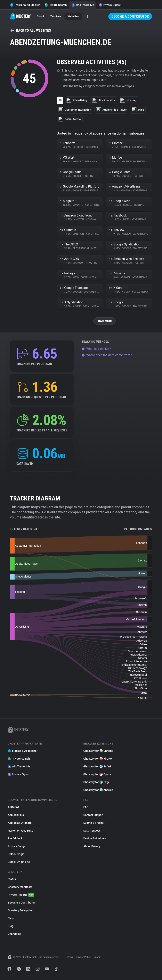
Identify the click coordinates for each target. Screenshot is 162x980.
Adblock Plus (16, 815)
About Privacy (92, 846)
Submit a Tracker (94, 823)
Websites (73, 16)
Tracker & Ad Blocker (25, 5)
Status (12, 879)
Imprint (98, 957)
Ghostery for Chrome (98, 751)
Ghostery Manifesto (20, 887)
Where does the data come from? (107, 355)
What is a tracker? (96, 349)
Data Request (92, 831)
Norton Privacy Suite (20, 831)
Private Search (56, 5)
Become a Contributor (130, 16)
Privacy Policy (83, 957)
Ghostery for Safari (97, 767)
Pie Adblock (15, 839)
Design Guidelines (95, 839)
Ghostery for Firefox (98, 759)
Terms (70, 957)
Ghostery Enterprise (20, 911)
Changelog (15, 934)
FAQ (86, 807)
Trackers (56, 16)
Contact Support (93, 815)
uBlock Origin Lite (19, 862)
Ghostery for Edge (97, 782)
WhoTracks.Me (83, 5)
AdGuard (13, 807)
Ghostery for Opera (97, 774)
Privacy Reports (21, 895)
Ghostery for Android (98, 790)
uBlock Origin (16, 854)
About (40, 16)
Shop (11, 918)
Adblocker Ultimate (20, 823)
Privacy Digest (110, 5)
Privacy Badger (17, 846)
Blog (11, 926)
